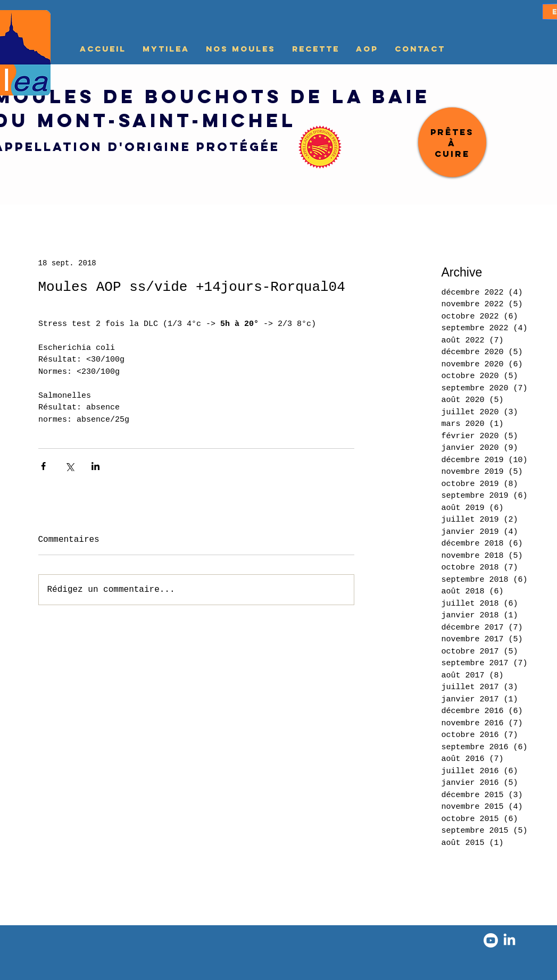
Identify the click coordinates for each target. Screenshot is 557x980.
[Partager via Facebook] (43, 466)
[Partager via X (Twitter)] (69, 466)
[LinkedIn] (509, 940)
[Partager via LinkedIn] (95, 466)
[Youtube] (491, 940)
